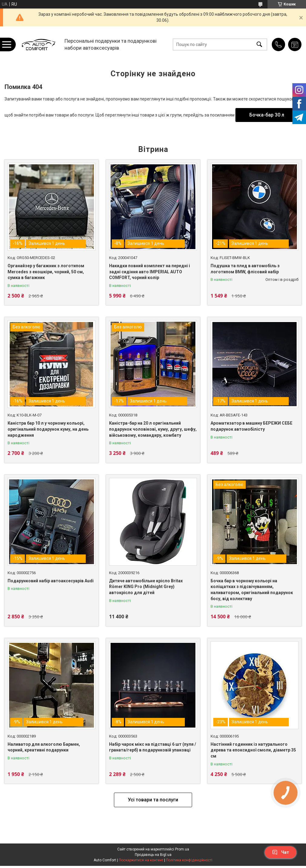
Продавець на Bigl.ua (153, 855)
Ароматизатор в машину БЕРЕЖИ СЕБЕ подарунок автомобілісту (251, 426)
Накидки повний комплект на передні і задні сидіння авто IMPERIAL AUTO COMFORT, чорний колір (150, 272)
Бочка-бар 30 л (267, 115)
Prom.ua (182, 849)
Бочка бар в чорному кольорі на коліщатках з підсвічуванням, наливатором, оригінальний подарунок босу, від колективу (252, 590)
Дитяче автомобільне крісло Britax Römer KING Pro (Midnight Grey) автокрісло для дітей (146, 587)
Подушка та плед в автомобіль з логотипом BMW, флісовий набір (245, 269)
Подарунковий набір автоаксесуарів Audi (51, 581)
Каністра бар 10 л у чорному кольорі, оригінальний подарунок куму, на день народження (48, 429)
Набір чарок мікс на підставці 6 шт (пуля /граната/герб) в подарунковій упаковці (153, 747)
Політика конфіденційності (189, 860)
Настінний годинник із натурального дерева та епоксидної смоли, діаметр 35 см (253, 750)
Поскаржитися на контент (141, 860)
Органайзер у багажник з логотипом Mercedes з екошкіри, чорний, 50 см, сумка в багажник (46, 272)
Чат (281, 852)
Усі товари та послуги (153, 800)
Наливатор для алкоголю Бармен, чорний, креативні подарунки (44, 747)
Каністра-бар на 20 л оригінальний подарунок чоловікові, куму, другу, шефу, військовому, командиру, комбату (153, 429)
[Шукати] (259, 44)
